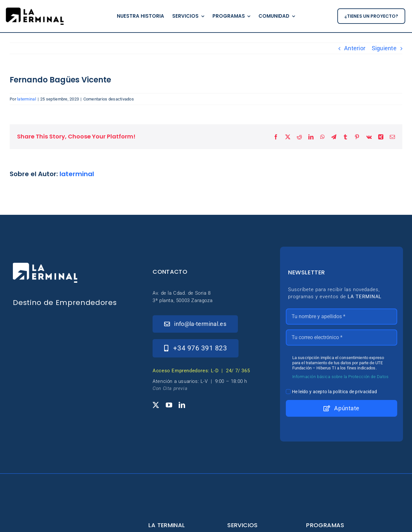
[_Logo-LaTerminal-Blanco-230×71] (45, 266)
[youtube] (169, 405)
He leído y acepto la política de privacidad (335, 392)
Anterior (355, 48)
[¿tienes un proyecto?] (371, 16)
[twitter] (156, 405)
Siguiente (384, 48)
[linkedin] (182, 405)
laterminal (27, 99)
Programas (325, 525)
